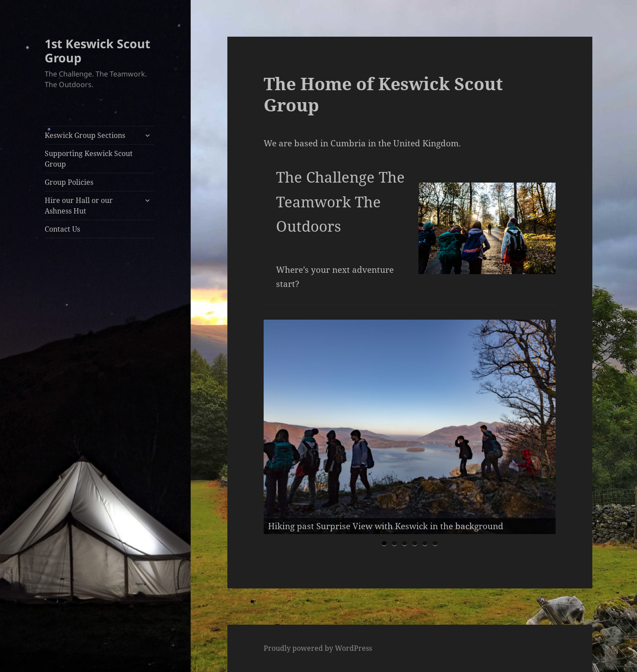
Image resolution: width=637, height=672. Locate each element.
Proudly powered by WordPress (318, 648)
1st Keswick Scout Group (98, 51)
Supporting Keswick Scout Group (89, 159)
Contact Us (62, 229)
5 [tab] (425, 544)
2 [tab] (394, 544)
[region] (410, 427)
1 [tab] (384, 544)
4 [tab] (415, 544)
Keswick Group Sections (85, 135)
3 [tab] (405, 544)
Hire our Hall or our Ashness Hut (79, 206)
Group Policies (69, 182)
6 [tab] (435, 544)
